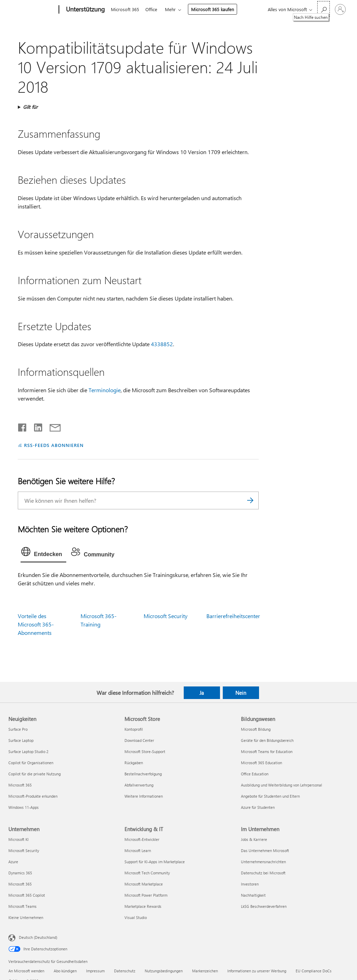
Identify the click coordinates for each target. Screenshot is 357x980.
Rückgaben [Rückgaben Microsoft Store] (134, 763)
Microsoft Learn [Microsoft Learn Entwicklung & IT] (138, 850)
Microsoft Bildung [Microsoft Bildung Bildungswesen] (256, 729)
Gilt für (30, 107)
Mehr (173, 9)
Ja (202, 693)
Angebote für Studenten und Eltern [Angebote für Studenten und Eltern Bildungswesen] (270, 796)
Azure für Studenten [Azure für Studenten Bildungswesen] (258, 807)
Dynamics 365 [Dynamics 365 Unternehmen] (20, 873)
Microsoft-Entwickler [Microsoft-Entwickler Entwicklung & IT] (142, 839)
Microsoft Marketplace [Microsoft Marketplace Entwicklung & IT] (144, 884)
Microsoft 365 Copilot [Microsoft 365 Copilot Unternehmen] (27, 895)
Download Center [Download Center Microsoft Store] (139, 740)
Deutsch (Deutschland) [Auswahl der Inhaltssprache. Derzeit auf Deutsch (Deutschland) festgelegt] (38, 937)
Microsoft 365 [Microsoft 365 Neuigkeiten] (20, 785)
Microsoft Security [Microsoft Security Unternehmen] (24, 850)
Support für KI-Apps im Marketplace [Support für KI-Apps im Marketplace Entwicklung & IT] (155, 862)
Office (153, 9)
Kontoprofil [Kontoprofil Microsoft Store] (134, 729)
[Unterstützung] (85, 10)
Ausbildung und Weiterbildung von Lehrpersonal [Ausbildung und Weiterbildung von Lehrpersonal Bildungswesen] (282, 785)
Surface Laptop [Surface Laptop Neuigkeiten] (21, 740)
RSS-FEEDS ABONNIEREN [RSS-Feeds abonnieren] (54, 445)
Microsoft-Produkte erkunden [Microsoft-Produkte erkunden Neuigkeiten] (33, 796)
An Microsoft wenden (26, 971)
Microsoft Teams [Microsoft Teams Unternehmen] (22, 906)
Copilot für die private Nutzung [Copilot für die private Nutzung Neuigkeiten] (35, 774)
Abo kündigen (65, 971)
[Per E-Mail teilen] (52, 426)
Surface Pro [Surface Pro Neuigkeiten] (18, 729)
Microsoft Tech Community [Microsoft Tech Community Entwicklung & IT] (147, 873)
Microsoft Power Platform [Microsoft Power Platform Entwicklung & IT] (146, 895)
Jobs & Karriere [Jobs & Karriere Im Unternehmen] (254, 839)
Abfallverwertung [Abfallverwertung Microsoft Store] (139, 785)
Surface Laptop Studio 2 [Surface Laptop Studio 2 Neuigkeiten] (28, 751)
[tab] (43, 553)
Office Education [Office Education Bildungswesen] (255, 774)
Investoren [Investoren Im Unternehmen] (250, 884)
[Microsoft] (32, 10)
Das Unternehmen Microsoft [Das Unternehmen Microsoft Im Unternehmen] (265, 850)
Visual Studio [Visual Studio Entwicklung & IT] (136, 917)
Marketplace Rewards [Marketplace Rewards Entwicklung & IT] (143, 906)
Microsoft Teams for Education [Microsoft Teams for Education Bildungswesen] (267, 751)
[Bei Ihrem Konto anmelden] (340, 9)
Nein (241, 693)
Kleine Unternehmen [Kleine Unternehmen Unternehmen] (26, 917)
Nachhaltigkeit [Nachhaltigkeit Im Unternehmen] (253, 895)
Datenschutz (125, 971)
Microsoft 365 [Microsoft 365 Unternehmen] (20, 884)
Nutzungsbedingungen (164, 971)
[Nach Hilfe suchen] (324, 9)
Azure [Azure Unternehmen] (13, 862)
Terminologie (105, 390)
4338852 (162, 344)
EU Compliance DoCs (314, 971)
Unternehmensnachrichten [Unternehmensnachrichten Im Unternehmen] (263, 862)
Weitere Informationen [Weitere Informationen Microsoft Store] (144, 796)
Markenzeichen (205, 971)
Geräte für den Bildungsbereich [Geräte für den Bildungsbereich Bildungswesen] (267, 740)
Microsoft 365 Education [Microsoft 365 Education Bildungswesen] (261, 763)
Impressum (95, 971)
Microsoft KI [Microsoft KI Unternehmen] (18, 839)
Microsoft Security (166, 616)
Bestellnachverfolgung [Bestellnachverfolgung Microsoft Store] (143, 774)
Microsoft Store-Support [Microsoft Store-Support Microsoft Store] (145, 751)
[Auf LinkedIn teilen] (35, 426)
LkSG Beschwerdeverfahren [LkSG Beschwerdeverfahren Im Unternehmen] (264, 906)
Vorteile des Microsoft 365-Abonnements (36, 624)
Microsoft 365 (125, 9)
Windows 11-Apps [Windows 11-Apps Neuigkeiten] (24, 807)
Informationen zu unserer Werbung (257, 971)
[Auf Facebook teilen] (23, 426)
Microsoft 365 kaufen (215, 9)
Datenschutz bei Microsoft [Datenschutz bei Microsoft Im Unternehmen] (263, 873)
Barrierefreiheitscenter (233, 616)
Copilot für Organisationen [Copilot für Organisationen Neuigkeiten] (31, 763)
